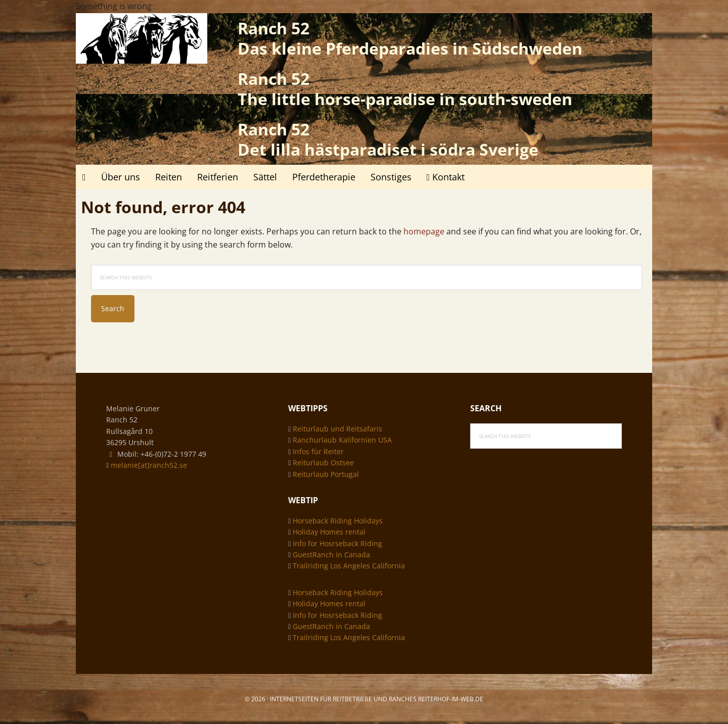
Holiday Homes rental (329, 532)
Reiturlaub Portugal (326, 474)
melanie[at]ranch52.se (149, 465)
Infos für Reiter (318, 451)
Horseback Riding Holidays (338, 521)
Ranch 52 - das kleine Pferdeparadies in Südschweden (142, 38)
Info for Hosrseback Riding (337, 543)
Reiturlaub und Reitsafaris (337, 429)
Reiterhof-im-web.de (451, 699)
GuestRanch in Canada (331, 554)
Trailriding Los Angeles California (349, 566)
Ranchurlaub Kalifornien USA (342, 440)
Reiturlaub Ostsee (323, 463)
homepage (424, 231)
